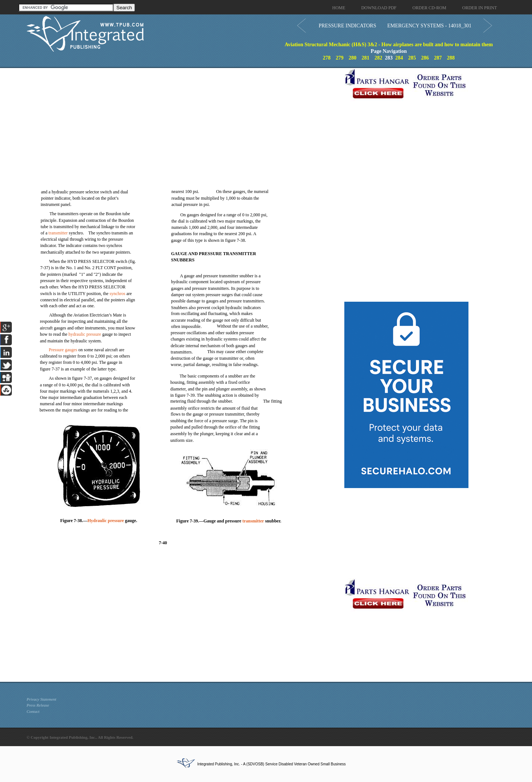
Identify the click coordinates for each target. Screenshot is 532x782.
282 (378, 58)
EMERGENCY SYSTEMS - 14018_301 (429, 26)
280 (353, 58)
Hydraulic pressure (106, 521)
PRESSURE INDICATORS (347, 26)
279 (340, 58)
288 (451, 58)
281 (366, 58)
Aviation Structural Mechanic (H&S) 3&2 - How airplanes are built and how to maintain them (388, 45)
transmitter (58, 233)
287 (438, 58)
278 (327, 58)
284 (399, 58)
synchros (118, 294)
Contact (33, 711)
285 (412, 58)
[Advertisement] (184, 120)
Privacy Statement (41, 699)
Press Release (38, 705)
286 (425, 58)
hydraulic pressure (85, 334)
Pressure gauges (63, 350)
